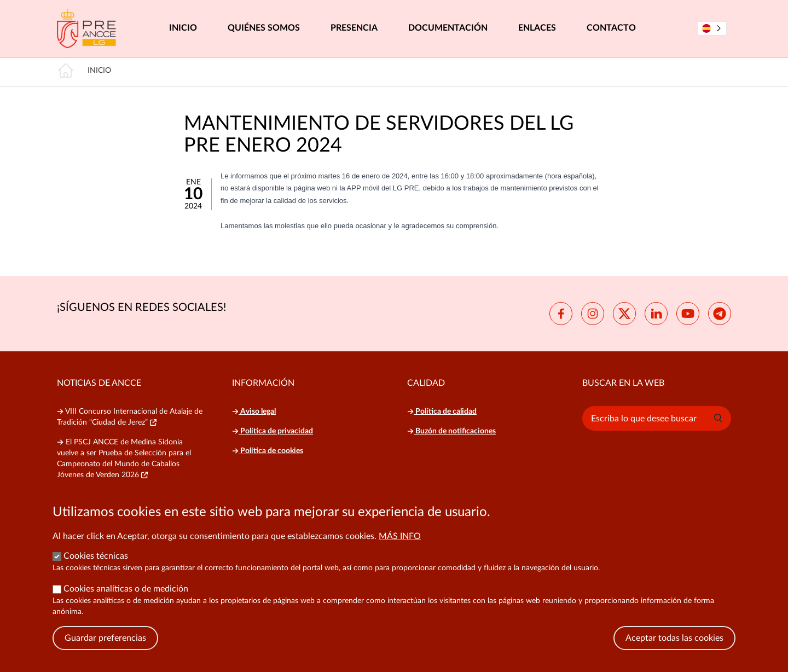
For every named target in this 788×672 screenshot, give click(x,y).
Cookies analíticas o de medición (126, 598)
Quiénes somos (264, 28)
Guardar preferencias (105, 647)
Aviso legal (254, 412)
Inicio (183, 28)
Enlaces (537, 28)
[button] (718, 418)
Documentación (448, 28)
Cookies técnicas (96, 565)
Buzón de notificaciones (451, 431)
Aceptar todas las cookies (674, 647)
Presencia (354, 28)
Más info (400, 546)
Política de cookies (268, 451)
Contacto (611, 28)
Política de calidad (442, 412)
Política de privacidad (273, 431)
